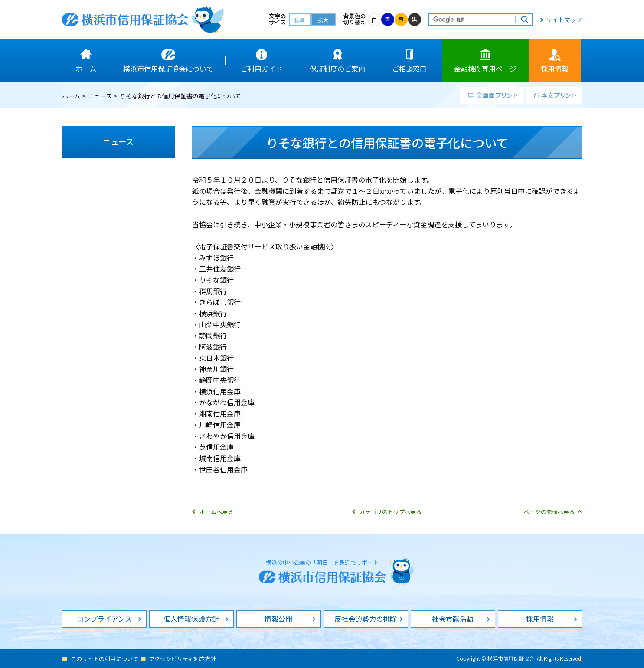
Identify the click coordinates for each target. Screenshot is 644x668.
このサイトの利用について (105, 659)
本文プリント (554, 95)
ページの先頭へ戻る (549, 512)
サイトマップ (564, 20)
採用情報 (540, 619)
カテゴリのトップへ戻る (391, 512)
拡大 (323, 20)
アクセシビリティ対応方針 (183, 659)
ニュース (100, 96)
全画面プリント (492, 95)
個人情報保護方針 (191, 619)
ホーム (71, 96)
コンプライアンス (104, 619)
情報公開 (278, 619)
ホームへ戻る (216, 512)
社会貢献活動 (453, 619)
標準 (300, 20)
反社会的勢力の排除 (366, 619)
